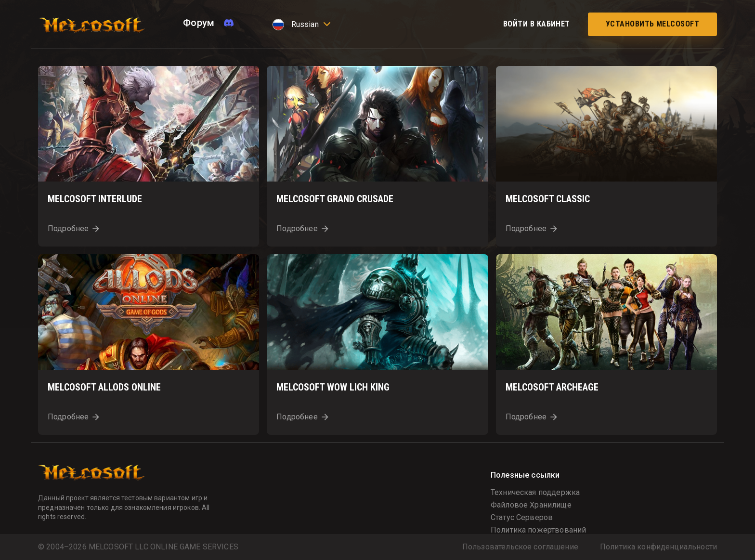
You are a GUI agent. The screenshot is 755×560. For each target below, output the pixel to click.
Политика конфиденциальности (658, 547)
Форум (199, 23)
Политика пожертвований (538, 530)
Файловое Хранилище (531, 505)
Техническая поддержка (535, 492)
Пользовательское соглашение (520, 547)
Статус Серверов (522, 517)
